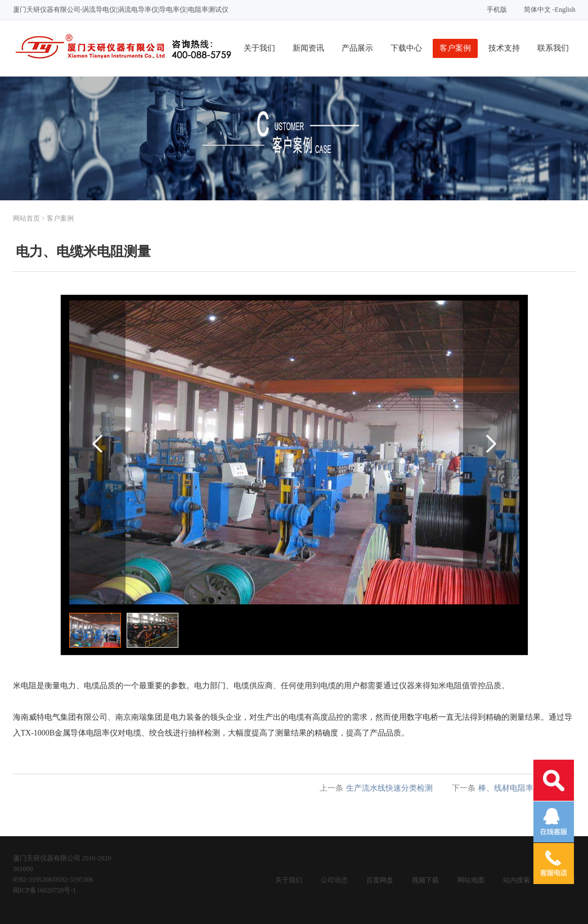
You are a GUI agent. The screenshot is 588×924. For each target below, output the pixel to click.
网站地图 (471, 880)
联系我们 (553, 48)
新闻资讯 (308, 48)
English (565, 10)
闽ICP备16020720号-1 (45, 890)
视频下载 (425, 880)
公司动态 (334, 880)
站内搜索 (517, 880)
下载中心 (406, 48)
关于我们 (259, 48)
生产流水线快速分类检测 (389, 788)
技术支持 (504, 48)
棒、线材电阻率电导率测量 (526, 788)
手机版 (497, 10)
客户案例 (455, 48)
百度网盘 (380, 880)
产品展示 (357, 48)
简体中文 (537, 10)
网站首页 (26, 218)
